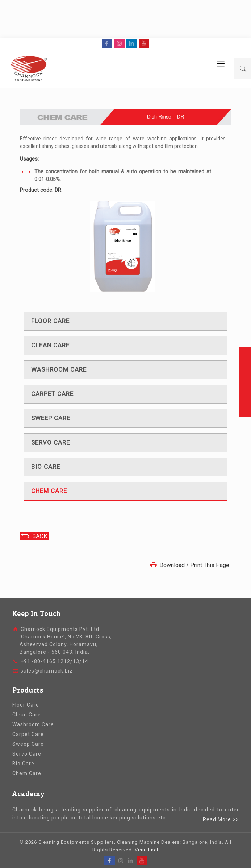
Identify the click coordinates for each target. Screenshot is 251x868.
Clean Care (27, 715)
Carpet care (52, 394)
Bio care (46, 467)
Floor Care (26, 705)
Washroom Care (33, 724)
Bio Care (23, 764)
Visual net (147, 850)
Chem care (49, 491)
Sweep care (51, 418)
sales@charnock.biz (47, 671)
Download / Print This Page (189, 565)
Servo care (51, 442)
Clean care (50, 345)
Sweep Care (28, 744)
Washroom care (59, 369)
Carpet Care (28, 734)
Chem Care (27, 773)
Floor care (50, 321)
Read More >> (221, 819)
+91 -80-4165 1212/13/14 (55, 661)
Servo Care (27, 754)
